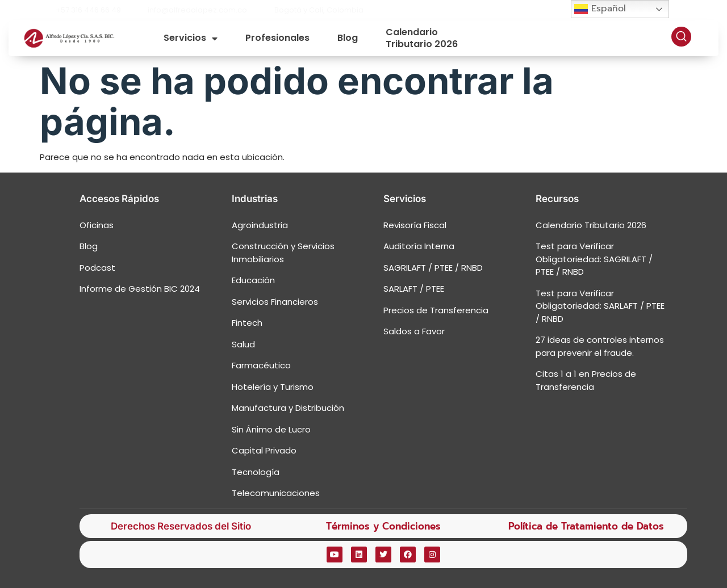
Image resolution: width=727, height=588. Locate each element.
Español (600, 9)
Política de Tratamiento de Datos (586, 526)
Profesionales (277, 38)
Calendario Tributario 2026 (422, 39)
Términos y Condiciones (383, 526)
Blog (348, 38)
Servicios (191, 39)
